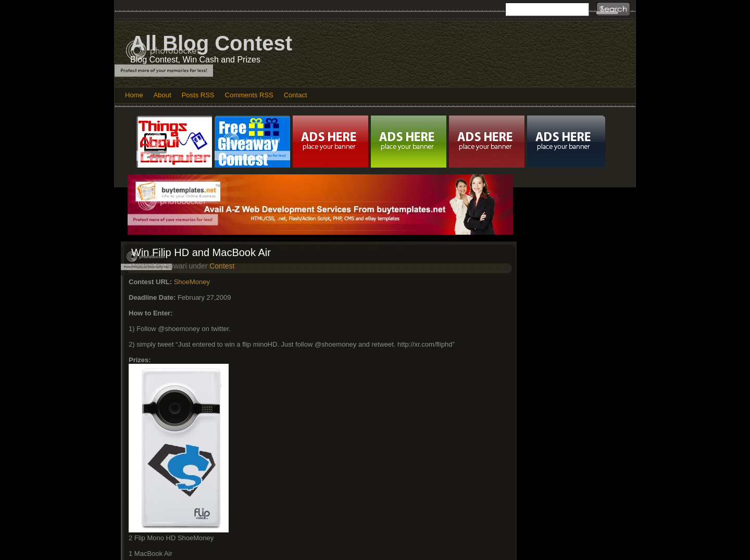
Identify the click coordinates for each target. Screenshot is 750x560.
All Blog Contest (211, 43)
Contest (222, 266)
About (162, 95)
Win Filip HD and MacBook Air (201, 252)
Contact (296, 95)
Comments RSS (249, 95)
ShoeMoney (192, 282)
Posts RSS (198, 95)
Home (134, 95)
